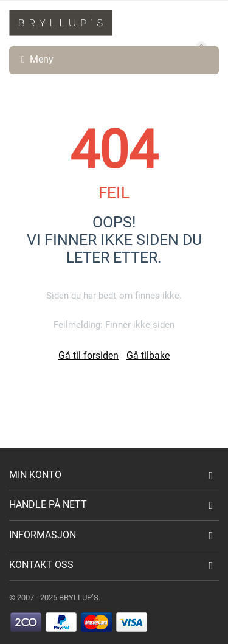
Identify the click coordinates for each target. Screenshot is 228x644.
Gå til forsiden (88, 355)
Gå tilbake (148, 355)
